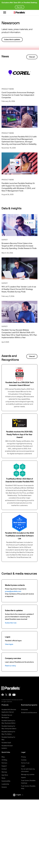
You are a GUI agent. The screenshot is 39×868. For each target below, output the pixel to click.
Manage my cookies (28, 775)
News (3, 778)
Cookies (24, 760)
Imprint (23, 778)
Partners (4, 763)
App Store (5, 775)
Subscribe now (11, 623)
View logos (9, 644)
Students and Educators (29, 713)
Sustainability (6, 781)
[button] (20, 795)
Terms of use (25, 763)
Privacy (24, 757)
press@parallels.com (13, 591)
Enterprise (24, 710)
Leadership (5, 784)
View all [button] (32, 57)
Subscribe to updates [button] (12, 40)
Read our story (10, 666)
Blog (3, 757)
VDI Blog (4, 760)
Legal (23, 766)
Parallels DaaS (6, 743)
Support (4, 766)
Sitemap (4, 772)
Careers (4, 787)
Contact (4, 769)
